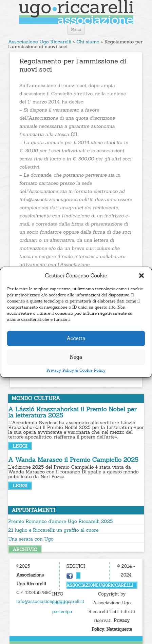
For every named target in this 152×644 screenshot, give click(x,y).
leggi (20, 446)
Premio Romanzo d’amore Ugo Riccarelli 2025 (60, 521)
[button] (141, 275)
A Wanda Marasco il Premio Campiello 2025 (73, 460)
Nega (76, 357)
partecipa (62, 612)
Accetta (76, 338)
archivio (25, 549)
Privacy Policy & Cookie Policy (76, 370)
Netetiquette (119, 629)
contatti (60, 603)
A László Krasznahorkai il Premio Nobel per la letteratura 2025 (72, 412)
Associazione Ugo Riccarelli (40, 42)
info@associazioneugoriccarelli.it (50, 601)
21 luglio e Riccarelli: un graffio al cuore (53, 530)
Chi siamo (88, 42)
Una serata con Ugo (31, 539)
